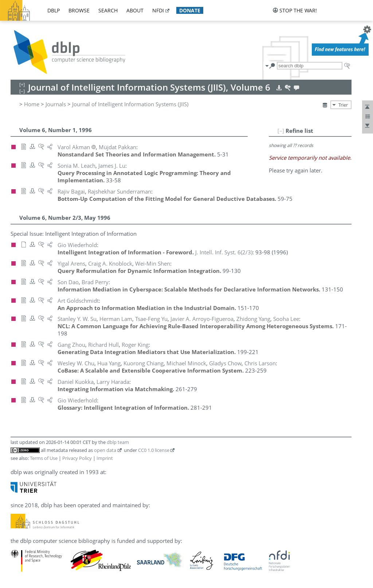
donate (190, 10)
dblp (54, 10)
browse (79, 10)
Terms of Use (44, 458)
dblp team (118, 442)
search (108, 10)
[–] (281, 131)
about (135, 10)
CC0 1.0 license (154, 450)
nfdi (158, 10)
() (224, 252)
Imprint (105, 458)
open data (105, 450)
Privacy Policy (77, 458)
